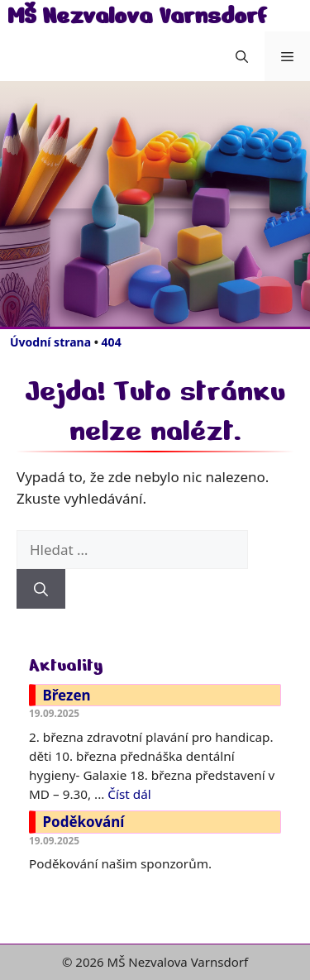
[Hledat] (41, 589)
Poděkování (84, 822)
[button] (242, 56)
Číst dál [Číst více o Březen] (129, 794)
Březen (67, 695)
